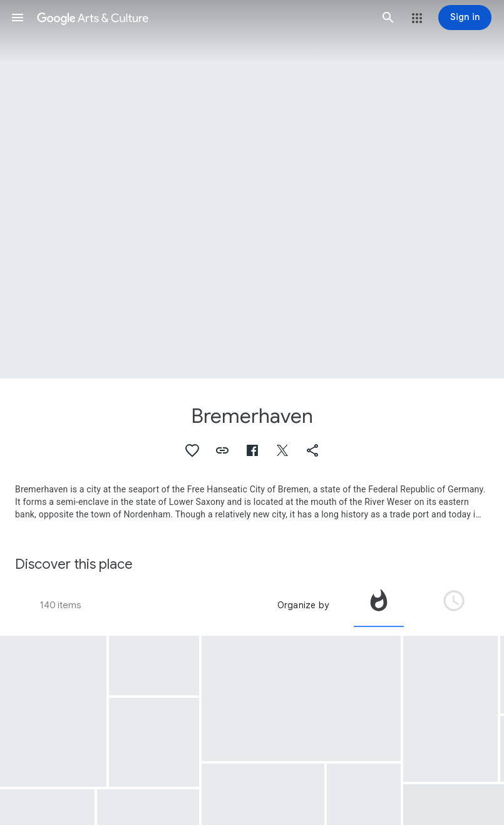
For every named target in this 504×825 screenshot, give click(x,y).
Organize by (303, 605)
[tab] (379, 605)
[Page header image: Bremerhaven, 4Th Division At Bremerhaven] (252, 189)
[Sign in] (465, 18)
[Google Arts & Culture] (203, 18)
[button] (18, 18)
